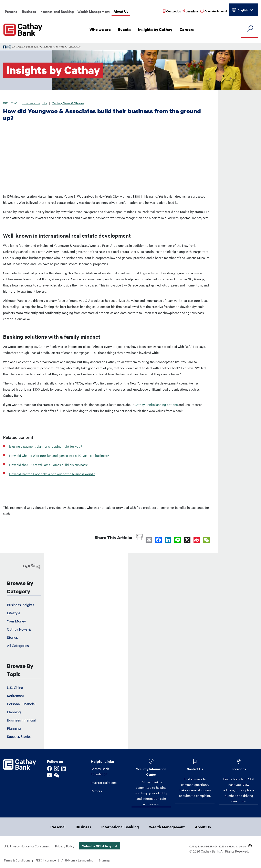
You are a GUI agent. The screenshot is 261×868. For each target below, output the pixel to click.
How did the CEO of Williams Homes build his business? (49, 465)
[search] (250, 29)
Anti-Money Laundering (82, 861)
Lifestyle (14, 613)
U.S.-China (15, 687)
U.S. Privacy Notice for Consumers (28, 847)
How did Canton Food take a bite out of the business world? (52, 474)
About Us (121, 11)
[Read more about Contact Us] (172, 11)
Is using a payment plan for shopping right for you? (46, 446)
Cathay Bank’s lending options (156, 404)
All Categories (18, 645)
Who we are (102, 30)
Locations (239, 769)
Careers (187, 30)
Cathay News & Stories (68, 103)
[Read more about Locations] (191, 11)
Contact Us (195, 769)
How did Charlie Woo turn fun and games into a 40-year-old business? (59, 455)
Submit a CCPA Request (103, 846)
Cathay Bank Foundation (100, 771)
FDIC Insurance (48, 861)
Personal (12, 11)
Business (29, 11)
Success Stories (19, 736)
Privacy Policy (68, 847)
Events (126, 30)
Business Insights (35, 103)
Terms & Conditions (18, 861)
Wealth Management (94, 11)
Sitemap (110, 861)
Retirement (15, 696)
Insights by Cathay (156, 30)
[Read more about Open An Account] (214, 11)
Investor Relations (104, 783)
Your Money (16, 621)
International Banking (57, 11)
